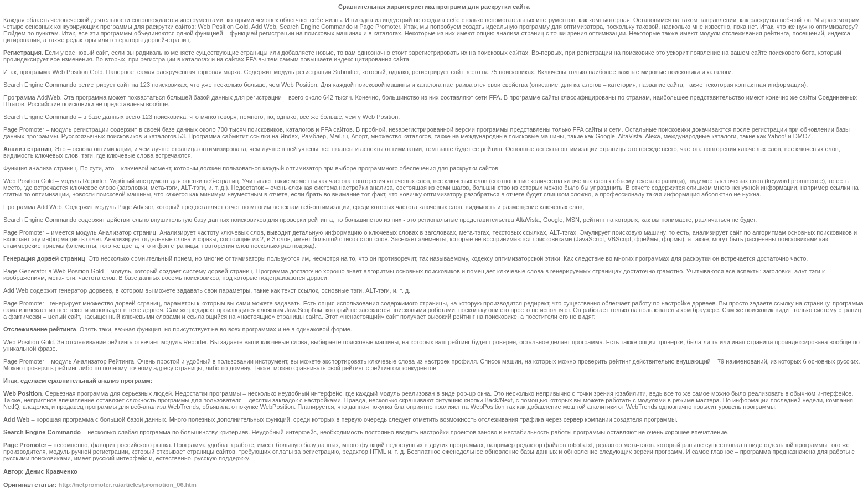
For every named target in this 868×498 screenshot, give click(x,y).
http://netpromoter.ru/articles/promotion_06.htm (127, 485)
